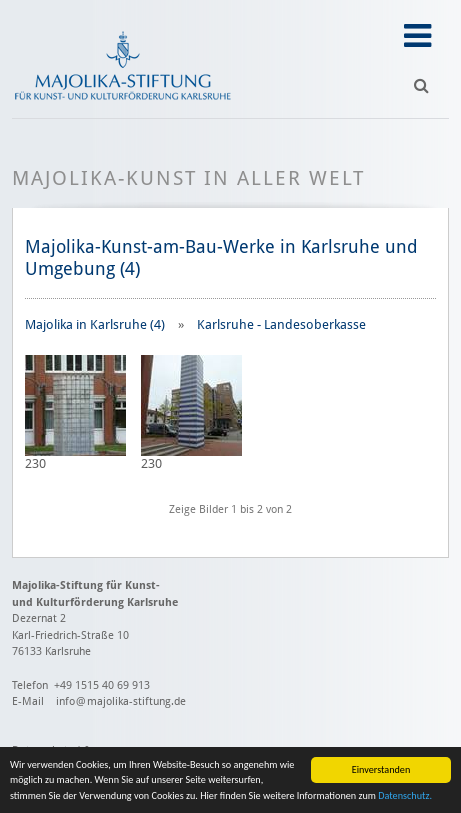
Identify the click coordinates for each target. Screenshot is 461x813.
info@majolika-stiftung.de (121, 701)
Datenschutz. (405, 796)
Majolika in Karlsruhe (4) (95, 324)
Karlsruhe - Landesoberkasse (281, 324)
